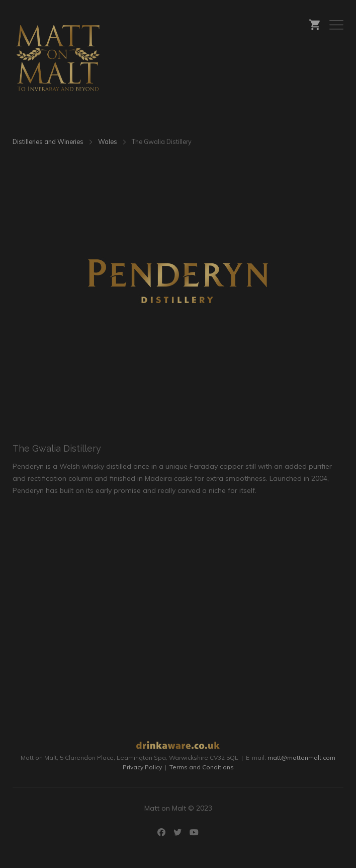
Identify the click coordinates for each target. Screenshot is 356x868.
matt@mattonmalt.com (301, 757)
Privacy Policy (142, 767)
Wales (108, 141)
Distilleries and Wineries (48, 141)
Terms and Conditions (202, 767)
